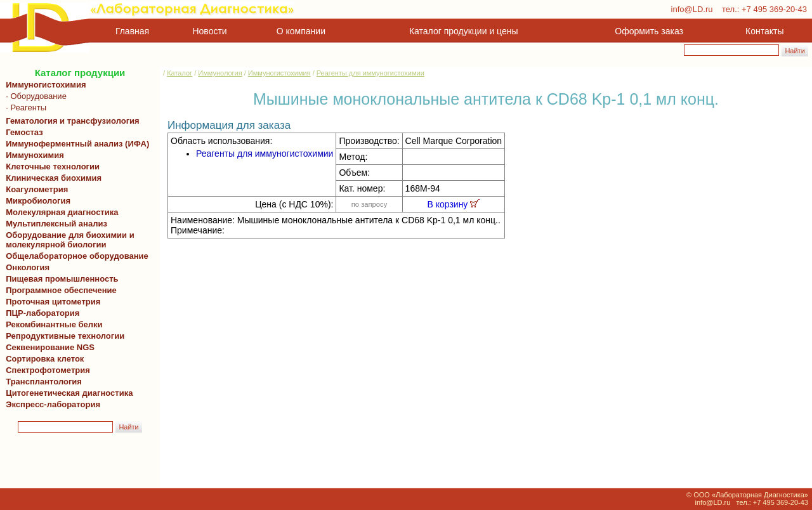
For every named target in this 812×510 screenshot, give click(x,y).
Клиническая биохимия (51, 178)
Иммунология (220, 73)
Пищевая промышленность (62, 279)
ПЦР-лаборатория (40, 313)
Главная (132, 31)
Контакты (764, 31)
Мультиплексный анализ (56, 224)
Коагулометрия (37, 189)
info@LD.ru (692, 9)
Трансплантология (42, 382)
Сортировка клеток (43, 359)
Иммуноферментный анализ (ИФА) (75, 144)
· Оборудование (34, 96)
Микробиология (38, 201)
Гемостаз (24, 132)
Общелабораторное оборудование (75, 256)
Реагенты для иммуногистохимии (370, 73)
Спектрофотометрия (48, 370)
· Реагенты (24, 108)
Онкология (28, 267)
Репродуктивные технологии (63, 336)
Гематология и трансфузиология (70, 121)
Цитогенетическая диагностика (67, 393)
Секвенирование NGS (48, 347)
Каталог (180, 73)
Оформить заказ (649, 31)
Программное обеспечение (61, 290)
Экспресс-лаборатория (53, 404)
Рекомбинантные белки (52, 324)
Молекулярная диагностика (60, 212)
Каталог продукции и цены (463, 31)
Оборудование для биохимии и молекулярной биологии (68, 240)
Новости (210, 31)
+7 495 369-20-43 (774, 9)
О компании (300, 31)
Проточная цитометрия (51, 302)
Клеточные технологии (50, 167)
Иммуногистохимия (44, 85)
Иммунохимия (35, 155)
